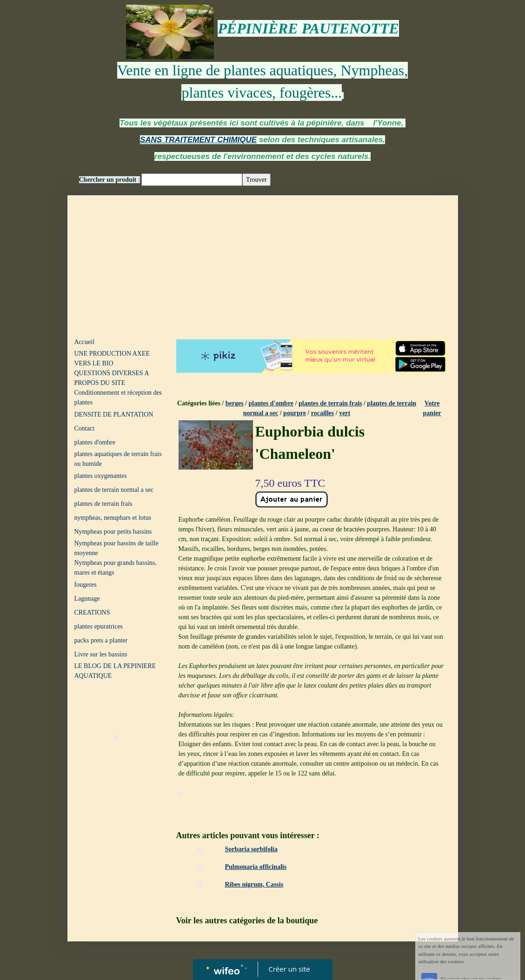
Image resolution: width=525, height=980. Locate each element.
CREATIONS (92, 612)
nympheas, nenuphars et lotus (113, 518)
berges (235, 403)
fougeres (86, 585)
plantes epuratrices (99, 626)
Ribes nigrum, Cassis (254, 884)
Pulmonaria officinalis (256, 867)
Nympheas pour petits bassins (113, 532)
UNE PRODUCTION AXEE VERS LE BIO (112, 358)
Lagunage (87, 599)
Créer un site (289, 969)
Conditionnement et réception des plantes (118, 397)
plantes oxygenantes (101, 476)
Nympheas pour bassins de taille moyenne (116, 548)
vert (345, 413)
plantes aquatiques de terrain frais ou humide (118, 459)
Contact (85, 428)
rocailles (323, 413)
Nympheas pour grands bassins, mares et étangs (116, 568)
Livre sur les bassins (101, 654)
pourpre (295, 413)
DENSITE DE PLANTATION (114, 414)
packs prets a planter (101, 640)
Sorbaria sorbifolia (251, 849)
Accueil (85, 342)
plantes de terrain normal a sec (114, 490)
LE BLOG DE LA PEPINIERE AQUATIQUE (115, 671)
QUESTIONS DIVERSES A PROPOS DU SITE (112, 378)
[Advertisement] (263, 265)
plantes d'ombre (95, 442)
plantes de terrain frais (103, 504)
